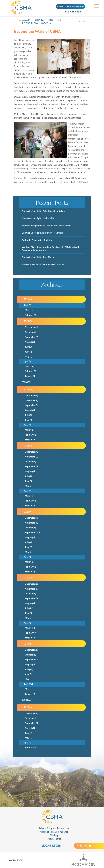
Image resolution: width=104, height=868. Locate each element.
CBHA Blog (39, 20)
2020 (28, 578)
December (31, 327)
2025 (28, 321)
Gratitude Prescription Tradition (37, 240)
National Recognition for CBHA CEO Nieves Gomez (47, 226)
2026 (28, 299)
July (28, 347)
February (31, 315)
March (29, 310)
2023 (28, 389)
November (31, 400)
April (59, 20)
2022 (28, 446)
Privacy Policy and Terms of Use (54, 828)
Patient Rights (54, 839)
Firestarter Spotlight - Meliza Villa (38, 218)
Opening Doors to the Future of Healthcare (42, 233)
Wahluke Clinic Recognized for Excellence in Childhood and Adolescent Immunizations (50, 249)
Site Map (54, 835)
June (29, 352)
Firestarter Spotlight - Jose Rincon (38, 257)
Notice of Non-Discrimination (54, 832)
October (30, 332)
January (30, 376)
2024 (26, 382)
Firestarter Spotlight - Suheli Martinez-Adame (44, 211)
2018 (26, 700)
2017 (28, 707)
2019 (51, 20)
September (32, 337)
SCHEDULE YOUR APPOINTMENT (70, 6)
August (30, 342)
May (28, 356)
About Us (26, 20)
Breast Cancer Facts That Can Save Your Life (43, 264)
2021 (28, 512)
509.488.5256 (74, 12)
